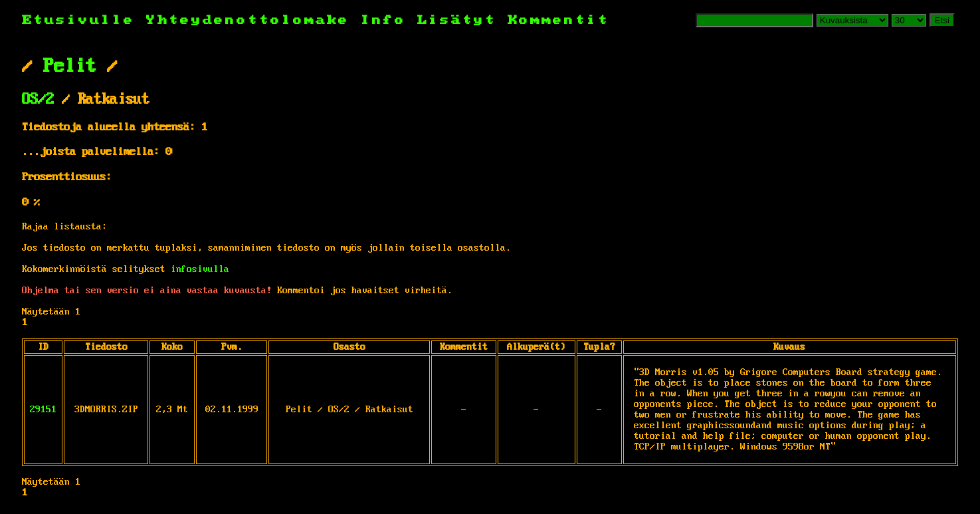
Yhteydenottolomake (248, 20)
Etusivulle (84, 20)
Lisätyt (457, 20)
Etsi (942, 20)
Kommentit (558, 20)
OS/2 (38, 100)
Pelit (70, 66)
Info (383, 20)
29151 (43, 410)
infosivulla (200, 269)
